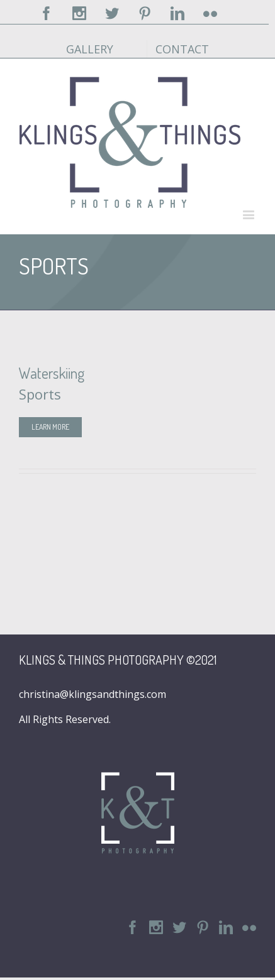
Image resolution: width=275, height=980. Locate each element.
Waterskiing (52, 373)
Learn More (50, 427)
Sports (40, 394)
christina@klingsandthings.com (93, 694)
